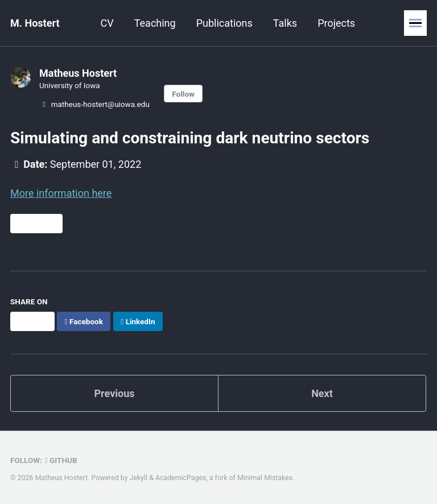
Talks (285, 23)
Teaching (155, 23)
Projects (336, 23)
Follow (183, 94)
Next (322, 393)
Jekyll (139, 478)
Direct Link (37, 224)
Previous (115, 393)
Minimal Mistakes (265, 478)
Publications (224, 23)
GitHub (61, 460)
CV (107, 23)
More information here (61, 193)
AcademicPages (181, 478)
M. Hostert (35, 23)
